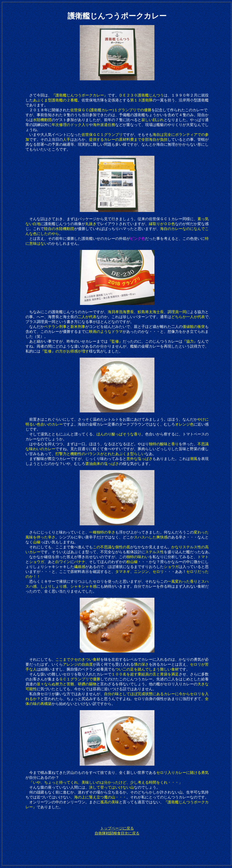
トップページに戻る (117, 828)
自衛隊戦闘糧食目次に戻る (117, 833)
